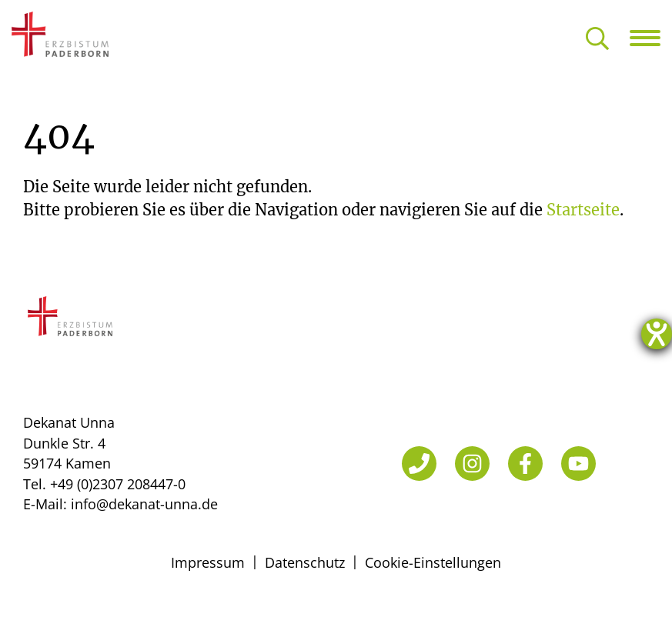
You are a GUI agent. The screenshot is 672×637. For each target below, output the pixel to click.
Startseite (583, 210)
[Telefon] (419, 464)
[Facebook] (525, 464)
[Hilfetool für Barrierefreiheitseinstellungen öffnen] (657, 334)
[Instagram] (472, 464)
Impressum (208, 562)
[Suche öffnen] (597, 40)
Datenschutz (305, 562)
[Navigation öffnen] (651, 38)
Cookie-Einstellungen (433, 562)
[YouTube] (578, 464)
